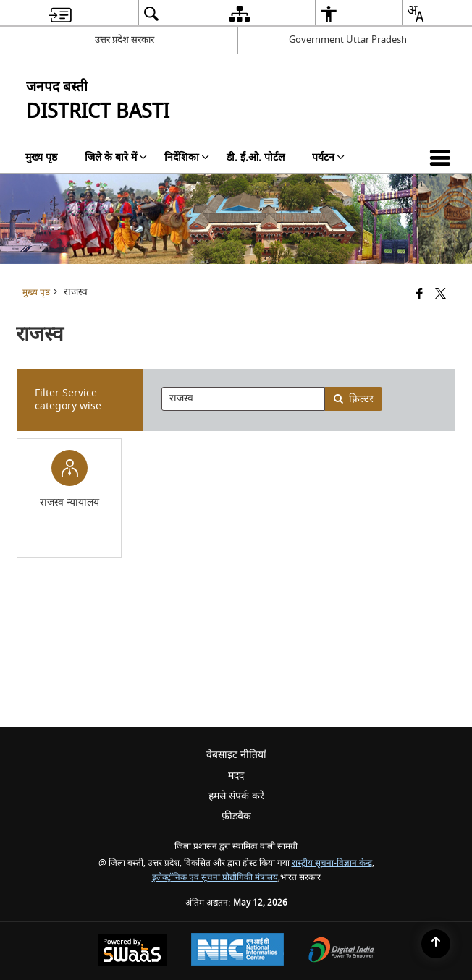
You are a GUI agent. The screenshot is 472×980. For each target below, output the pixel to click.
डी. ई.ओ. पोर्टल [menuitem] (256, 157)
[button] (443, 158)
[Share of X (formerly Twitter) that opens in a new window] (441, 295)
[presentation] (243, 399)
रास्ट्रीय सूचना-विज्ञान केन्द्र (332, 863)
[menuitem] (60, 13)
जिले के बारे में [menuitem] (116, 157)
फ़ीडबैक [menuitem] (236, 816)
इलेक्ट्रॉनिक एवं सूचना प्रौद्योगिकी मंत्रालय (215, 878)
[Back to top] (436, 944)
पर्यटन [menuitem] (328, 157)
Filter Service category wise (68, 400)
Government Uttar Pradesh (348, 39)
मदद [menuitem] (236, 776)
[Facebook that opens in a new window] (420, 295)
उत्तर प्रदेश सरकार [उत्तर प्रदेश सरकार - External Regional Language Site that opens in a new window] (125, 39)
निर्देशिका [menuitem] (187, 157)
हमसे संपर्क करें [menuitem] (236, 796)
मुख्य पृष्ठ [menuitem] (41, 157)
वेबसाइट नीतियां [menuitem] (236, 755)
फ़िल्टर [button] (353, 399)
